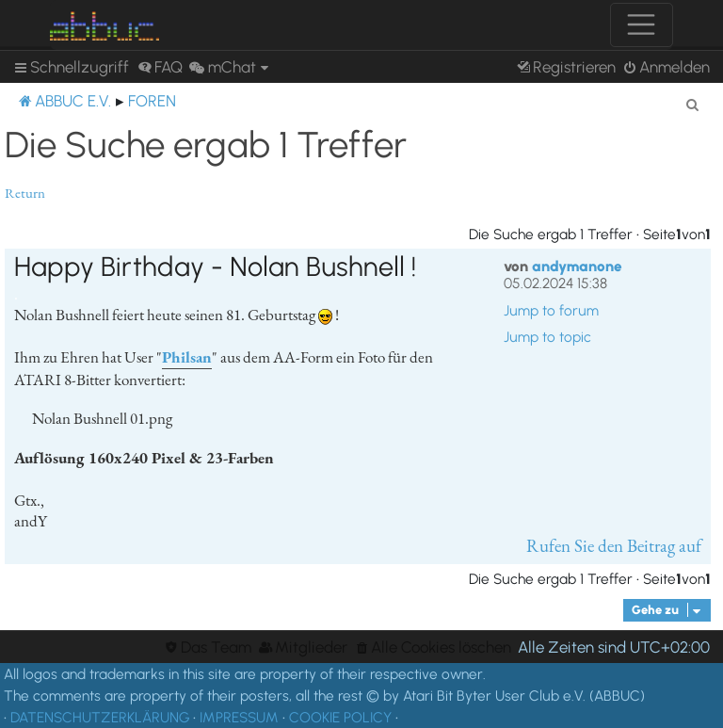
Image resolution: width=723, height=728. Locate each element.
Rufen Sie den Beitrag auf (614, 546)
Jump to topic (547, 337)
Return (25, 194)
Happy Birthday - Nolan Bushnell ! (215, 267)
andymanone (577, 267)
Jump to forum (551, 311)
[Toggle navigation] (642, 25)
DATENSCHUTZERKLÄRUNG (100, 717)
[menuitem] (160, 67)
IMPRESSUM (239, 717)
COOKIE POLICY (340, 717)
